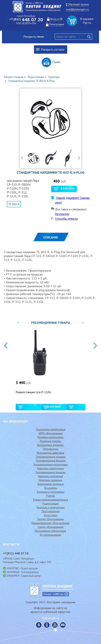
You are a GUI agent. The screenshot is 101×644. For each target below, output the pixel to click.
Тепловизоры (51, 449)
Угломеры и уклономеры (50, 492)
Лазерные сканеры (51, 441)
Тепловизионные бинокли (51, 461)
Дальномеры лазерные (51, 484)
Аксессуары (51, 515)
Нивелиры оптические (50, 476)
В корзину (67, 189)
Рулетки (50, 496)
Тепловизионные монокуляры (50, 465)
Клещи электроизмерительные (51, 500)
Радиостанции (51, 504)
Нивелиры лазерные (50, 480)
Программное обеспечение (50, 531)
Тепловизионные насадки (50, 457)
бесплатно (62, 214)
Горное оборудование (51, 527)
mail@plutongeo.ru (77, 9)
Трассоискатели (51, 511)
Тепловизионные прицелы (50, 472)
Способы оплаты (66, 219)
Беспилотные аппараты (50, 445)
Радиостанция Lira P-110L (34, 392)
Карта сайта (50, 618)
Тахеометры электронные (51, 429)
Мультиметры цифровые (50, 453)
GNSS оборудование (51, 433)
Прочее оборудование (51, 519)
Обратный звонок (78, 4)
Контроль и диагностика (51, 507)
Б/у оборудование (50, 535)
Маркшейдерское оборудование (50, 523)
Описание (51, 237)
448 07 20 (26, 20)
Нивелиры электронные (51, 468)
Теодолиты (50, 488)
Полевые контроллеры (51, 437)
